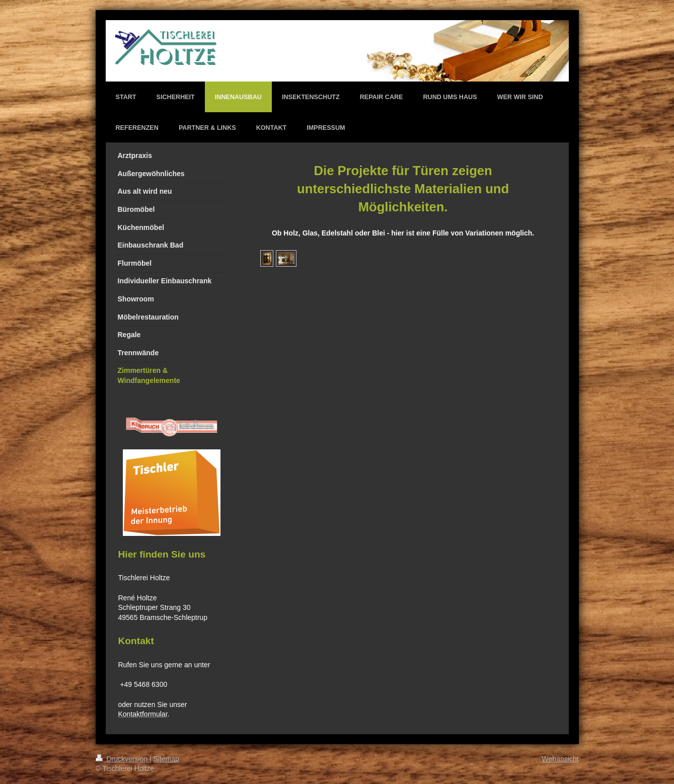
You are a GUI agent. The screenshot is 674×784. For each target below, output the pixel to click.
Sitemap (166, 759)
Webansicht (560, 759)
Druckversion (123, 759)
